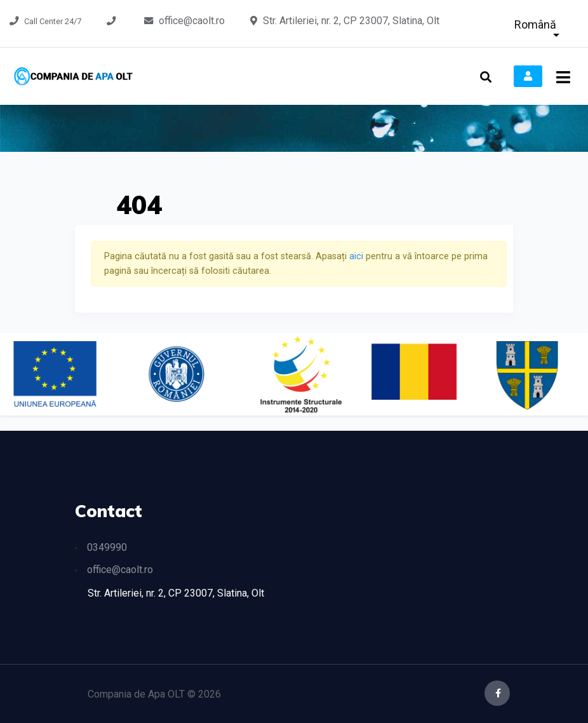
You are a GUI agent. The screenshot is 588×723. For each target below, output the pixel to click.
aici (357, 256)
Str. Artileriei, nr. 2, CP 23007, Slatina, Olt (351, 21)
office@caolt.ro (192, 21)
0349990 (107, 547)
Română (535, 24)
